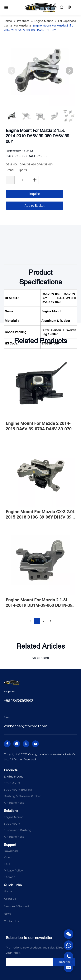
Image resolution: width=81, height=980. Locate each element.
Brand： (11, 177)
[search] (37, 962)
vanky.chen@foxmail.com (26, 726)
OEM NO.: (12, 171)
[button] (69, 78)
